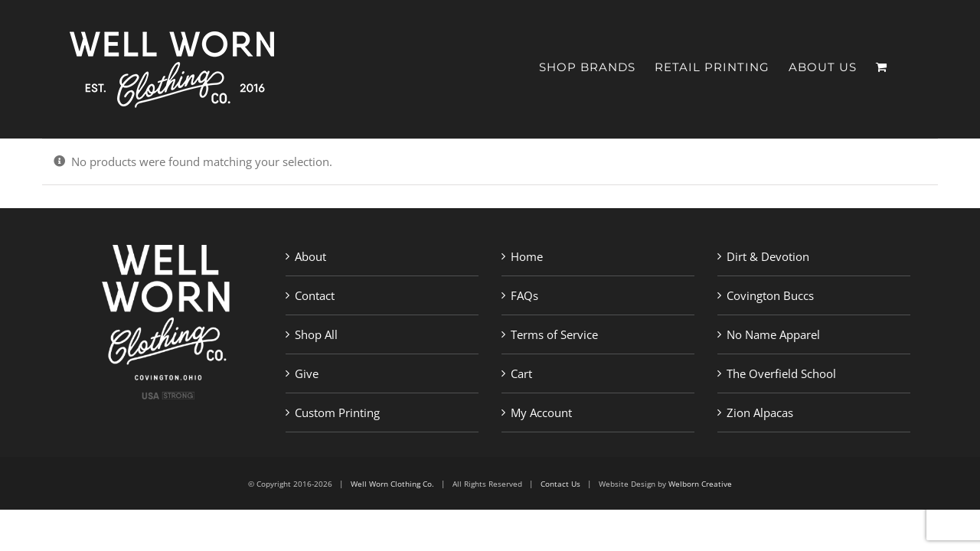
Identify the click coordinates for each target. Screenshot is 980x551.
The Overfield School (781, 373)
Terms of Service (554, 334)
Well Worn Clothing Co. (392, 484)
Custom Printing (337, 412)
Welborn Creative (700, 484)
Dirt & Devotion (768, 256)
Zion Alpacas (760, 412)
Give (307, 373)
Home (527, 256)
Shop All (316, 334)
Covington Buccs (770, 295)
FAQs (524, 295)
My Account (541, 412)
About (310, 256)
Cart (521, 373)
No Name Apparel (773, 334)
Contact (315, 295)
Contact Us (560, 484)
